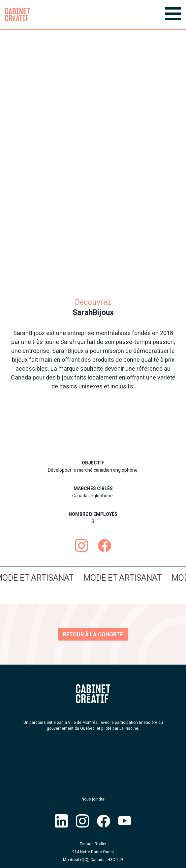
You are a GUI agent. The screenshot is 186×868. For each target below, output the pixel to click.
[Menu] (173, 14)
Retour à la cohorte (93, 635)
